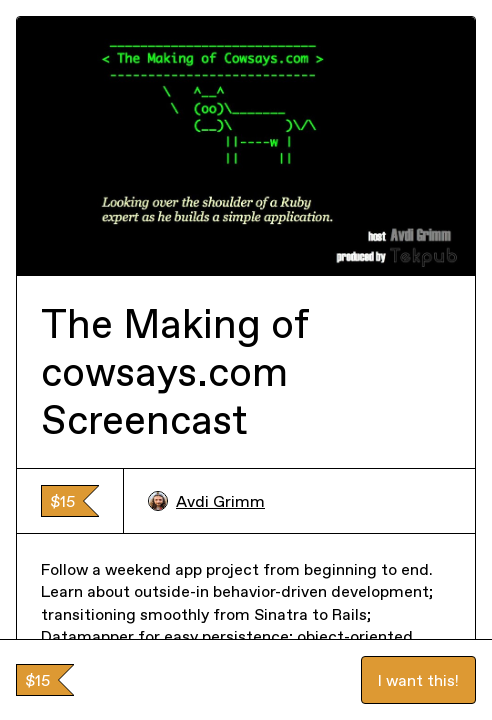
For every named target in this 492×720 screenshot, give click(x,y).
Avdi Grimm (206, 501)
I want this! (418, 680)
